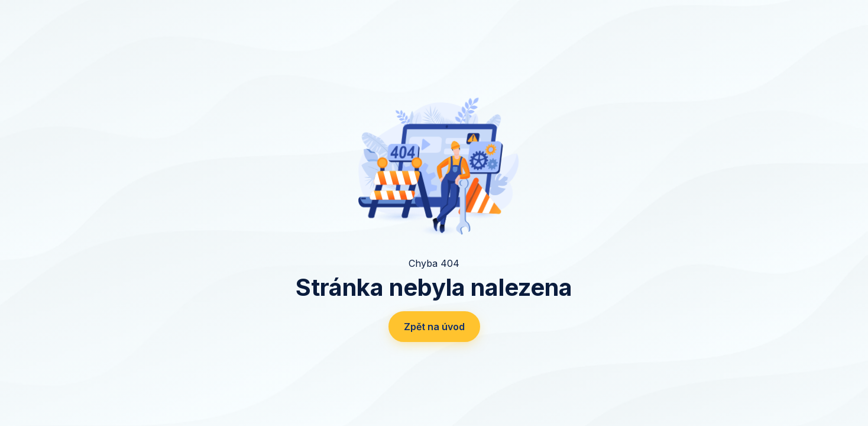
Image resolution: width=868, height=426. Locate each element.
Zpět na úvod (434, 327)
